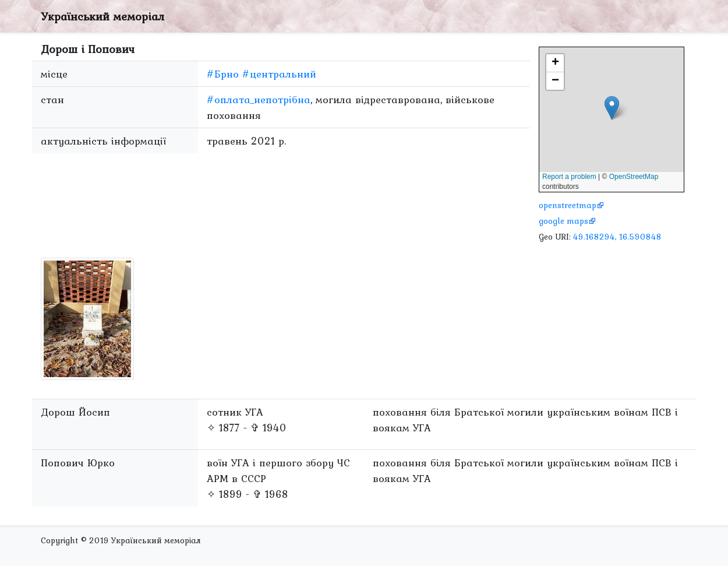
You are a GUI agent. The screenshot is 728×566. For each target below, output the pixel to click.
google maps (563, 221)
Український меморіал (103, 16)
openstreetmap (568, 205)
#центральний (279, 74)
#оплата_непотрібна (259, 99)
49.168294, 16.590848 (617, 237)
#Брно (223, 74)
